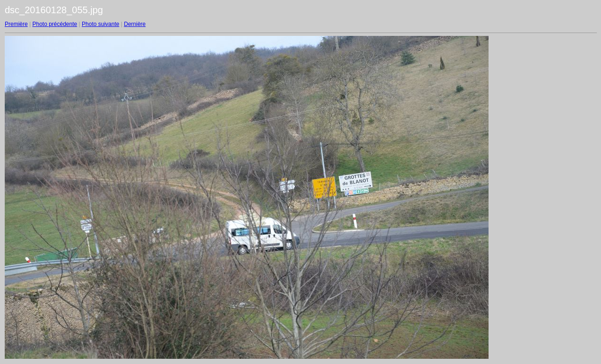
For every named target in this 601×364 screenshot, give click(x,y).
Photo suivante (100, 24)
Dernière (135, 24)
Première (16, 24)
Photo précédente (55, 24)
